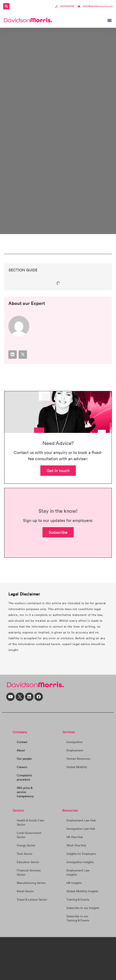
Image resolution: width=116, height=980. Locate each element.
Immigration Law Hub (81, 829)
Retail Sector (25, 891)
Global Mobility (77, 767)
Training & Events (78, 900)
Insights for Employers (81, 854)
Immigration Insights (80, 862)
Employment (75, 750)
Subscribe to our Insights (83, 908)
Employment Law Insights (78, 872)
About (21, 750)
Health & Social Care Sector (30, 822)
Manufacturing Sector (31, 883)
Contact (22, 742)
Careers (22, 767)
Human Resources (78, 759)
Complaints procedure (24, 777)
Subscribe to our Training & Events (78, 918)
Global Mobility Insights (82, 891)
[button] (6, 6)
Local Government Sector (29, 835)
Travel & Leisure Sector (32, 900)
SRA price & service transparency (25, 792)
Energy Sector (26, 845)
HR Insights (74, 883)
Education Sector (28, 862)
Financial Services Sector (29, 872)
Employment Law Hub (81, 820)
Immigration (75, 742)
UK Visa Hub (75, 837)
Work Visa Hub (76, 845)
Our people (24, 759)
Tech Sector (25, 854)
